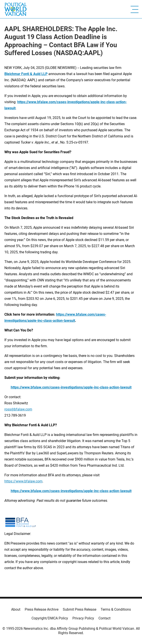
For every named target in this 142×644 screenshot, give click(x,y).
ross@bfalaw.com (18, 409)
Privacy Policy (83, 618)
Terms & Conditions (116, 609)
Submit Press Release (80, 609)
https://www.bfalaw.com (23, 481)
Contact (104, 618)
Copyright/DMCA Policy (50, 618)
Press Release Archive (42, 609)
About (16, 609)
